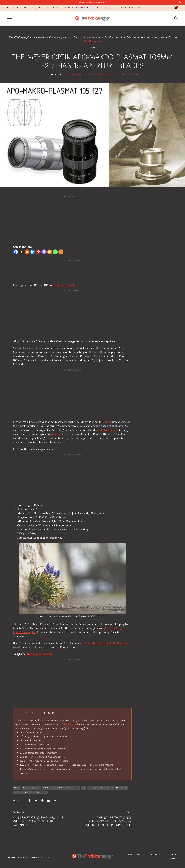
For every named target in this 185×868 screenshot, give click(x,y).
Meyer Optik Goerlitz (39, 654)
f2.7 (83, 788)
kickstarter (93, 788)
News (93, 47)
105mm (17, 788)
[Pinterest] (38, 252)
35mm (107, 422)
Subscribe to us (69, 724)
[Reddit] (27, 252)
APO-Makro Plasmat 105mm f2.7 (57, 788)
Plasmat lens (41, 792)
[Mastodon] (44, 252)
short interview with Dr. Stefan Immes (107, 643)
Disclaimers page (92, 41)
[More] (61, 252)
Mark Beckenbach (64, 285)
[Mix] (50, 252)
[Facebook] (16, 252)
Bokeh (76, 788)
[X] (21, 252)
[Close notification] (180, 2)
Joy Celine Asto (53, 75)
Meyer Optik (122, 788)
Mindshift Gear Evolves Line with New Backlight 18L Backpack (38, 821)
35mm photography (32, 788)
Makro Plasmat (107, 788)
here (88, 2)
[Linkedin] (33, 252)
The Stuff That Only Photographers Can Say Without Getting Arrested (108, 821)
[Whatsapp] (55, 252)
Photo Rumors (108, 430)
